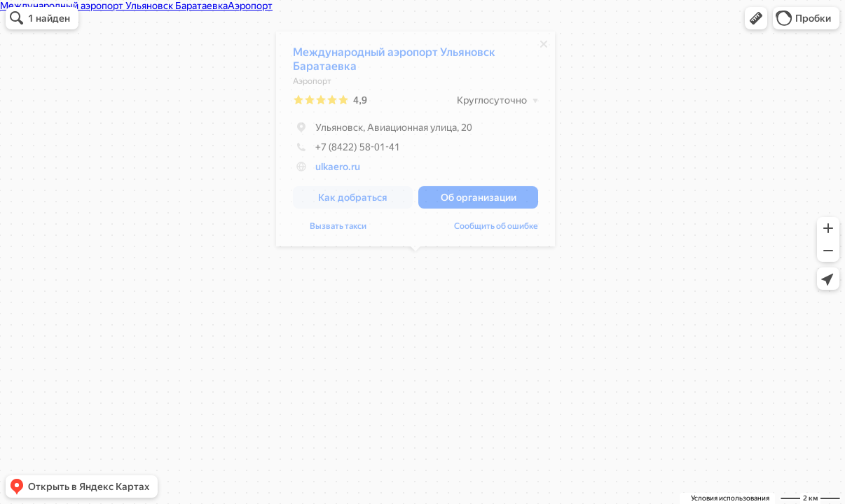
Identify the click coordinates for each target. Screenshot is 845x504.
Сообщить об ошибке (496, 230)
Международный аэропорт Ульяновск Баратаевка (394, 63)
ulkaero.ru (338, 170)
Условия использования (730, 498)
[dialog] (415, 142)
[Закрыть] (544, 48)
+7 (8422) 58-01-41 (346, 150)
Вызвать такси (338, 230)
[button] (756, 18)
